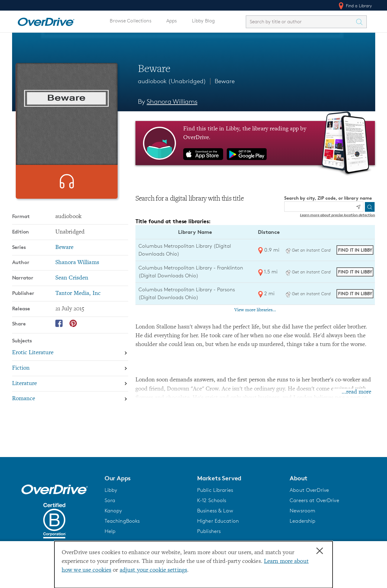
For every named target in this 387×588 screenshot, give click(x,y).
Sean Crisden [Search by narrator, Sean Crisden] (72, 289)
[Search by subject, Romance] (70, 410)
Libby (111, 490)
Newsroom (302, 511)
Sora (110, 500)
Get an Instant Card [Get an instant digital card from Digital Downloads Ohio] (308, 250)
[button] (147, 478)
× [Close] (320, 551)
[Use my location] (358, 207)
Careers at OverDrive (314, 500)
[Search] (370, 207)
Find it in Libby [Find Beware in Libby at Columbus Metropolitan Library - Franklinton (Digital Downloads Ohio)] (355, 272)
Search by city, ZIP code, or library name (328, 198)
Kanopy (113, 511)
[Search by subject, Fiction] (70, 379)
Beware (225, 81)
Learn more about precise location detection (337, 215)
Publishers (209, 531)
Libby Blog (203, 21)
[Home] (46, 21)
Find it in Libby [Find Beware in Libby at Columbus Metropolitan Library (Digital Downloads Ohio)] (355, 250)
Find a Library (355, 6)
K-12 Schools (212, 500)
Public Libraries (215, 490)
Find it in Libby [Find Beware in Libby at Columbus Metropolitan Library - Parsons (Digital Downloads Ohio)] (355, 294)
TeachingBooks (122, 521)
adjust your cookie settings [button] (153, 570)
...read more (356, 392)
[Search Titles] (361, 22)
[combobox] (301, 22)
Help (110, 531)
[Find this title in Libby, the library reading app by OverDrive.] (255, 143)
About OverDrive (309, 490)
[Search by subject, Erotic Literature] (70, 364)
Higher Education (218, 521)
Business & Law (215, 511)
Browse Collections (130, 21)
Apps (172, 21)
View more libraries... (255, 310)
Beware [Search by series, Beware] (65, 258)
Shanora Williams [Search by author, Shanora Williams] (172, 101)
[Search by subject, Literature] (70, 395)
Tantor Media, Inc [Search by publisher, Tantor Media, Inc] (78, 304)
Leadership (302, 521)
